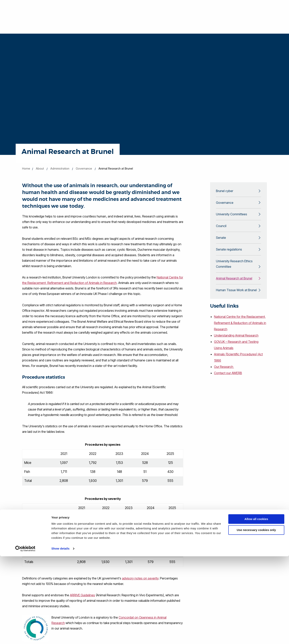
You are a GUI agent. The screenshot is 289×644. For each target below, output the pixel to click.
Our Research (224, 373)
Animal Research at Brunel (234, 284)
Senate (221, 241)
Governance (84, 168)
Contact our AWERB (228, 379)
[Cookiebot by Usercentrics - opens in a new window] (25, 636)
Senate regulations (229, 253)
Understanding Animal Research (237, 342)
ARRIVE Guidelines (82, 595)
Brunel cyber (225, 191)
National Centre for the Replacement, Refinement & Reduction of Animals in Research (238, 329)
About (40, 168)
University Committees (232, 216)
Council (221, 228)
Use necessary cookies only (256, 618)
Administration (60, 168)
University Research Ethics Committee (234, 268)
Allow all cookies (256, 607)
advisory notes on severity (140, 578)
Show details (60, 636)
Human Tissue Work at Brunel (236, 296)
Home (26, 168)
